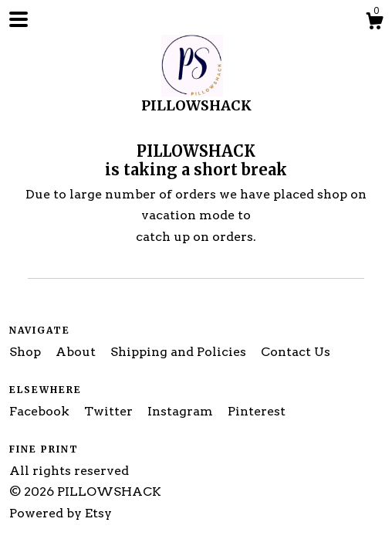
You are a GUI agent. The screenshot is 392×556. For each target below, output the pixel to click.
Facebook (41, 411)
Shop (27, 352)
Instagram (182, 411)
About (77, 352)
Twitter (110, 411)
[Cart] (374, 23)
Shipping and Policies (180, 352)
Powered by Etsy (61, 513)
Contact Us (296, 352)
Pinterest (257, 411)
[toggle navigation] (19, 19)
